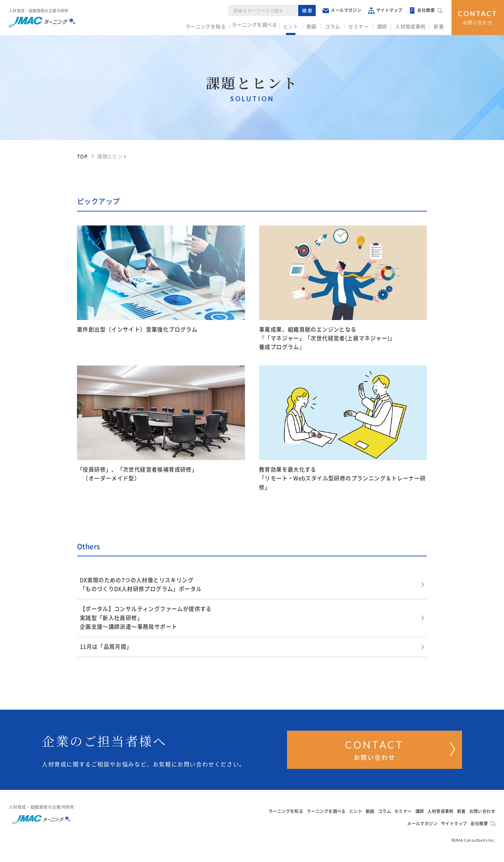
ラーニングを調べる (262, 25)
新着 (439, 25)
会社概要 (428, 11)
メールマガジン (344, 10)
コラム (338, 25)
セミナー (363, 25)
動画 (319, 25)
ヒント (299, 25)
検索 (310, 10)
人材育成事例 (412, 25)
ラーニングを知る (212, 25)
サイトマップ (388, 10)
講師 (385, 25)
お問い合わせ (478, 17)
